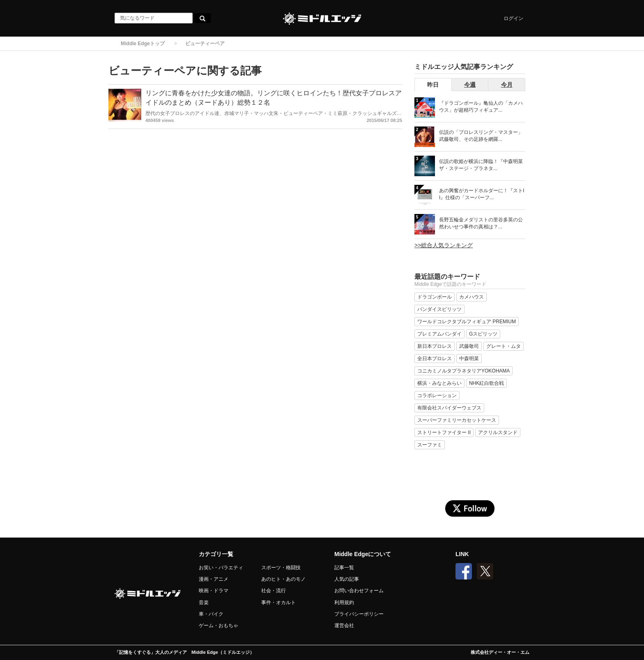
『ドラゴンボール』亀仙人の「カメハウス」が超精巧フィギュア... (481, 107)
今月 (507, 85)
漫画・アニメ (214, 579)
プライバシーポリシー (359, 614)
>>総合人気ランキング (444, 245)
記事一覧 (344, 568)
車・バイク (211, 614)
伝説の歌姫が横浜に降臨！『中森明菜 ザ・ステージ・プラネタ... (481, 165)
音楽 (204, 603)
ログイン (513, 18)
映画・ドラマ (214, 591)
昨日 (433, 85)
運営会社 (344, 626)
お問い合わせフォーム (359, 591)
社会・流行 (274, 591)
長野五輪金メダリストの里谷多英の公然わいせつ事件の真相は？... (481, 223)
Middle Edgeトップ (143, 44)
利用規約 (344, 603)
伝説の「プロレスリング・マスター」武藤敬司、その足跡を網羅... (481, 136)
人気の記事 (347, 579)
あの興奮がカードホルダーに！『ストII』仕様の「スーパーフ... (482, 194)
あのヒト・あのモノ (283, 579)
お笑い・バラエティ (221, 568)
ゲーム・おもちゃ (218, 626)
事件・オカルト (278, 603)
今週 (470, 85)
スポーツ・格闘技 (281, 568)
